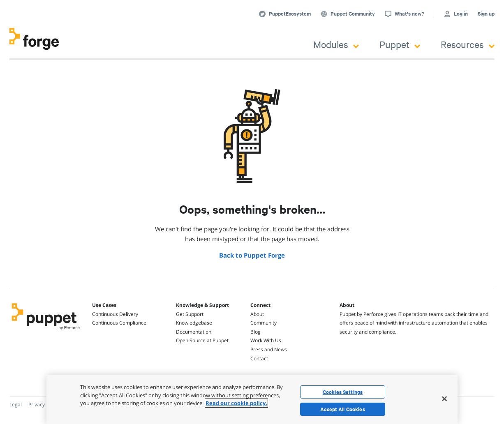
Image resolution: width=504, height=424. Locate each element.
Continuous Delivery (115, 314)
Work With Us (266, 340)
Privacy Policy (44, 404)
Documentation (194, 332)
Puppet (400, 44)
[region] (252, 400)
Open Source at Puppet (202, 340)
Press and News (269, 349)
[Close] (444, 399)
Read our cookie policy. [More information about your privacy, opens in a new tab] (236, 403)
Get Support (190, 314)
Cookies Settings (343, 392)
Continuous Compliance (119, 323)
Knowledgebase (194, 323)
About (257, 314)
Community (264, 323)
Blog (255, 332)
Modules (336, 44)
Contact (259, 358)
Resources (468, 44)
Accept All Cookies (343, 409)
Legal (16, 404)
